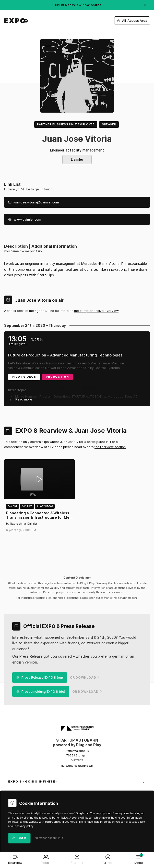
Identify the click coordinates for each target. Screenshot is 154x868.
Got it (19, 838)
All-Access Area (132, 21)
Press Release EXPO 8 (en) (40, 677)
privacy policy (25, 826)
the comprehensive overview (96, 311)
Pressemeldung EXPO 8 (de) (41, 692)
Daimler (77, 159)
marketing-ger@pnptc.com (120, 598)
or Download (85, 678)
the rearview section (110, 447)
